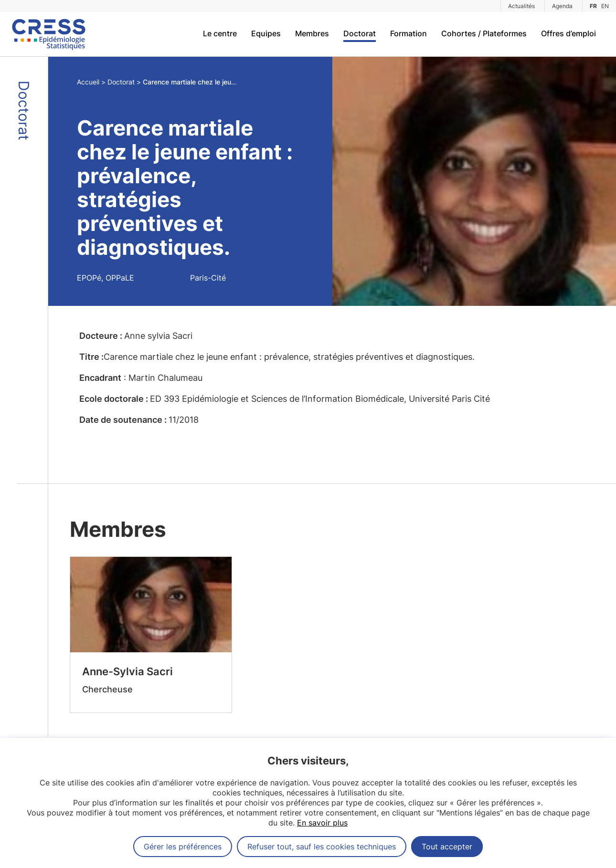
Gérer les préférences (183, 847)
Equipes (266, 33)
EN (605, 6)
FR (593, 6)
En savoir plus (322, 823)
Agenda (562, 6)
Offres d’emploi (568, 33)
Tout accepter (447, 847)
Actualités (521, 6)
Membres (312, 33)
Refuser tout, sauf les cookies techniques (322, 847)
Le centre (220, 33)
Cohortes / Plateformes (484, 33)
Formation (409, 33)
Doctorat (360, 33)
